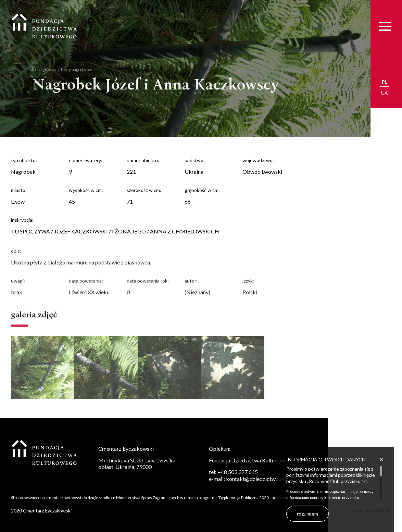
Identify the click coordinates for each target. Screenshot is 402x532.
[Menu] (385, 26)
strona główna (38, 69)
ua (385, 93)
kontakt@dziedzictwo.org (257, 479)
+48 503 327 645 (238, 472)
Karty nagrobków (72, 69)
